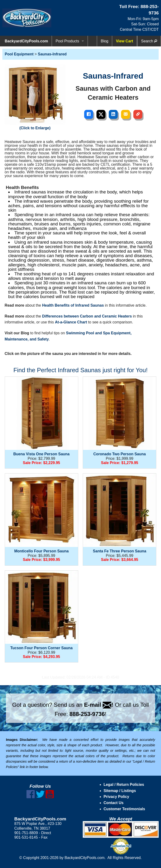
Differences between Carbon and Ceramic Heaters (87, 316)
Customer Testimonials (124, 809)
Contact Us (113, 803)
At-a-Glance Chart (71, 322)
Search (149, 41)
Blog (104, 41)
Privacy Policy (116, 797)
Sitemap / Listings (120, 791)
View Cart (124, 41)
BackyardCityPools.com (26, 41)
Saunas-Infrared (52, 54)
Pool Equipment (19, 54)
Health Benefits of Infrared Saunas (73, 305)
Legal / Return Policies (124, 785)
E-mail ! (99, 705)
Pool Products (67, 41)
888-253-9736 (87, 714)
